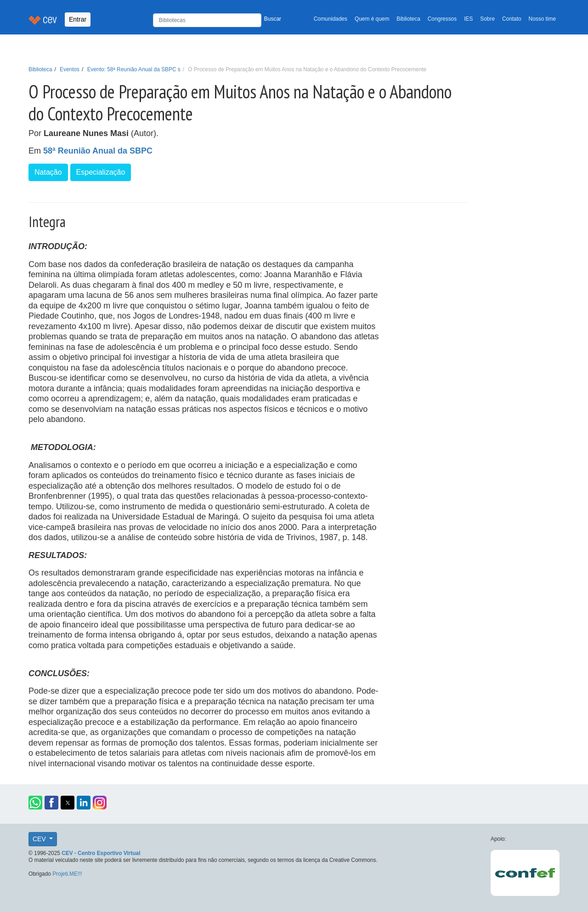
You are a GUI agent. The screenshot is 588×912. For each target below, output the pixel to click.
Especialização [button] (101, 172)
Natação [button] (48, 172)
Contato (512, 19)
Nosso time (542, 19)
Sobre (487, 19)
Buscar (273, 19)
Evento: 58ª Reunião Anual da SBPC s (134, 69)
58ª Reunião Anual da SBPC (98, 151)
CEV (40, 839)
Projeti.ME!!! (67, 874)
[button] (35, 803)
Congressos (442, 19)
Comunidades (331, 19)
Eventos (70, 69)
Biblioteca (408, 19)
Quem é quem (372, 19)
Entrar (78, 19)
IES (468, 19)
